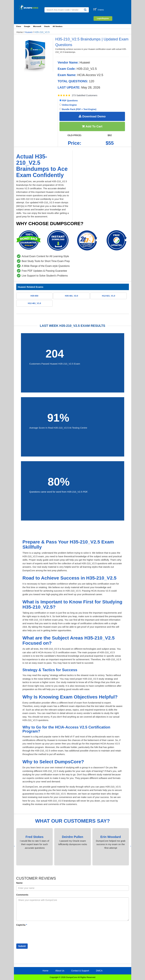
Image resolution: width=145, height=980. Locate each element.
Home (20, 32)
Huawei (29, 32)
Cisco (19, 26)
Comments (22, 895)
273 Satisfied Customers (85, 95)
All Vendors (58, 26)
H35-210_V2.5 (42, 32)
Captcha (22, 925)
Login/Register (103, 18)
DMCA (99, 971)
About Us (60, 971)
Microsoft (37, 26)
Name (19, 883)
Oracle (47, 26)
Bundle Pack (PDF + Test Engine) (78, 109)
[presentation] (131, 846)
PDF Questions (69, 101)
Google (27, 26)
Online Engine (68, 105)
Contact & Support (80, 971)
